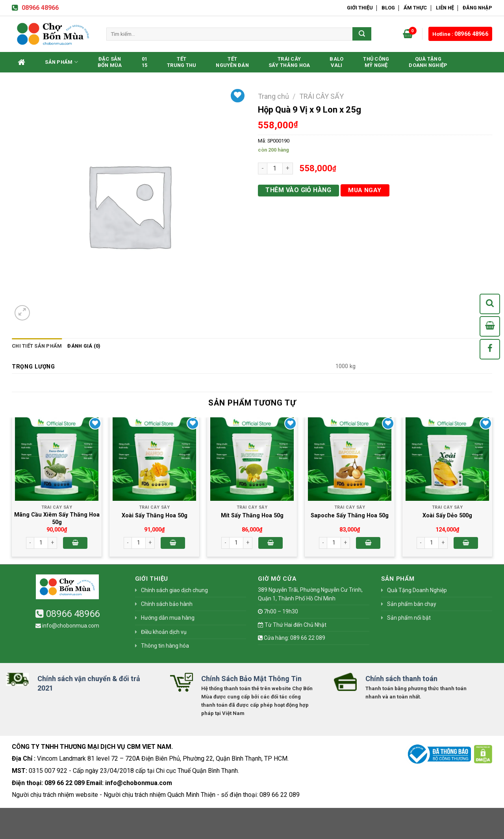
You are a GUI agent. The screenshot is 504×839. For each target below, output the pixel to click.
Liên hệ (445, 8)
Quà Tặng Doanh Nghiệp (428, 62)
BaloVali (336, 62)
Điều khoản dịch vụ (164, 632)
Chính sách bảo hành (167, 604)
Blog (388, 8)
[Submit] (362, 34)
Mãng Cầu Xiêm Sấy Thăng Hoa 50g (57, 519)
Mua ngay (365, 190)
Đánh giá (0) (84, 346)
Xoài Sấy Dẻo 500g (447, 516)
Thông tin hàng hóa (165, 646)
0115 (145, 62)
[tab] (37, 346)
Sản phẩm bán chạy (412, 604)
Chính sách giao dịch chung (174, 590)
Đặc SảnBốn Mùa (110, 62)
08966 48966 (35, 8)
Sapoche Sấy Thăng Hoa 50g (350, 516)
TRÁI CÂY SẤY (321, 96)
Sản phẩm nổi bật (409, 618)
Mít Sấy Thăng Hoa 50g (252, 516)
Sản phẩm (61, 62)
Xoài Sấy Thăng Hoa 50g (155, 516)
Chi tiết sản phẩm (37, 346)
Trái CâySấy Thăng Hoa (289, 62)
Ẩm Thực (415, 8)
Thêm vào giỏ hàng (298, 190)
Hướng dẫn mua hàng (168, 618)
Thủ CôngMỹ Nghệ (376, 62)
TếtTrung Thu (182, 62)
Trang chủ (273, 96)
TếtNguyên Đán (232, 62)
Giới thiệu (360, 8)
